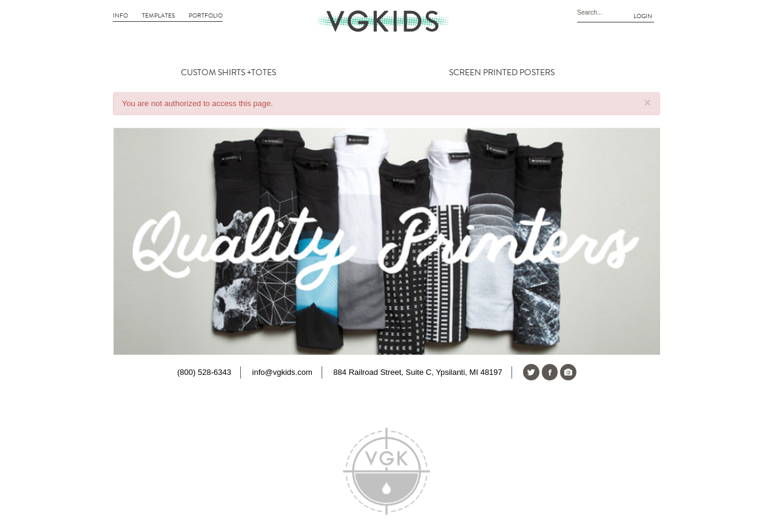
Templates (158, 16)
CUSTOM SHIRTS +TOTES (228, 73)
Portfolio (206, 16)
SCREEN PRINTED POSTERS (502, 73)
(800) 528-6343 (204, 372)
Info (120, 16)
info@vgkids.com (282, 372)
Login (643, 16)
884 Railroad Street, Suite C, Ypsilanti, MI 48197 (417, 372)
